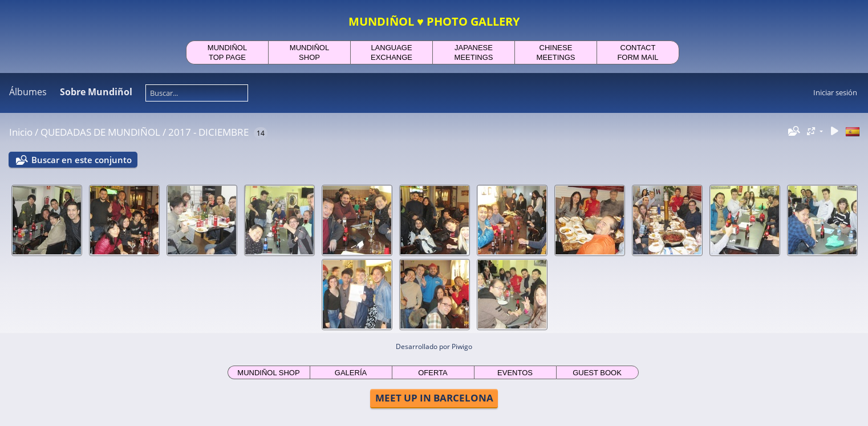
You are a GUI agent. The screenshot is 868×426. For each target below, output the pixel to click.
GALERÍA (351, 373)
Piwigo (462, 346)
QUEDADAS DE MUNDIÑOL (100, 132)
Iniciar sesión (835, 92)
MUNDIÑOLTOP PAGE (227, 52)
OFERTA (433, 373)
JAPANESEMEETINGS (474, 52)
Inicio (21, 132)
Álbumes (28, 92)
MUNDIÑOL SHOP (268, 373)
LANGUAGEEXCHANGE (392, 52)
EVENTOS (515, 373)
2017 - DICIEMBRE (208, 132)
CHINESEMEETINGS (556, 52)
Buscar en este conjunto (82, 160)
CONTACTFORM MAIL (638, 52)
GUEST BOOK (597, 373)
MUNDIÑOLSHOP (309, 52)
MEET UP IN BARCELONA (434, 398)
